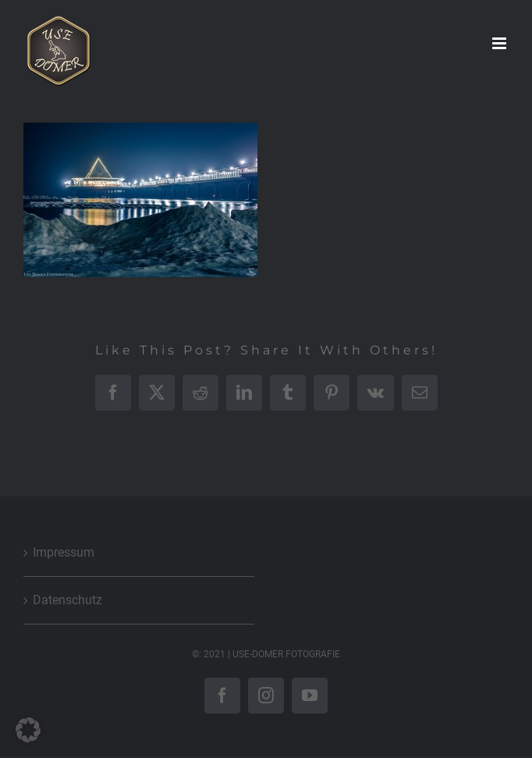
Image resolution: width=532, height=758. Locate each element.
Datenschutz (67, 600)
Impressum (64, 552)
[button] (28, 730)
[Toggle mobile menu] (500, 43)
